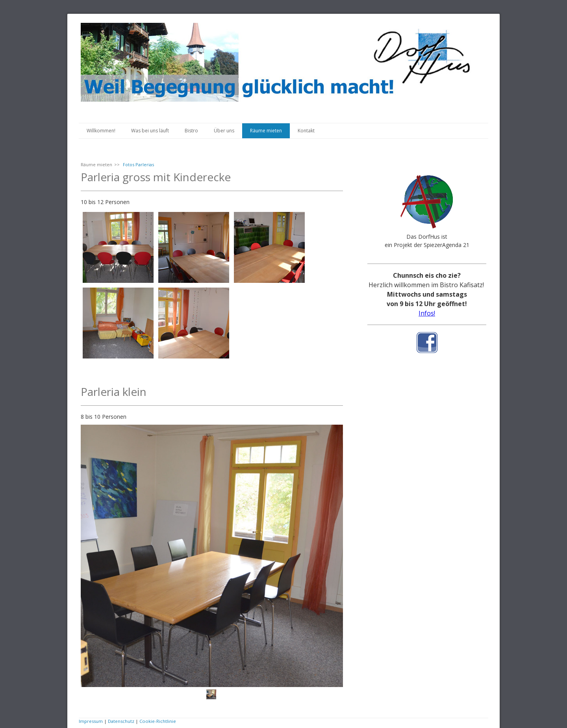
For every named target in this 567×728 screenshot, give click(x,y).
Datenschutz (121, 721)
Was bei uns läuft (150, 131)
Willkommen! (101, 131)
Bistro (191, 131)
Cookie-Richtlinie (158, 721)
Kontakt (306, 131)
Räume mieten (266, 131)
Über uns (224, 131)
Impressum (91, 721)
